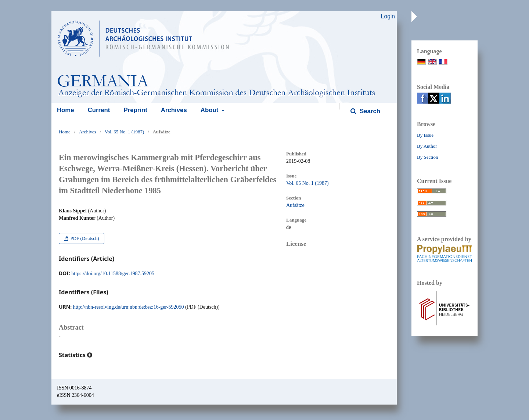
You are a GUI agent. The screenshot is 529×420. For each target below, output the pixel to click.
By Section (427, 157)
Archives (174, 110)
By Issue (425, 135)
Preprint (135, 110)
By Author (427, 146)
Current (99, 110)
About (210, 110)
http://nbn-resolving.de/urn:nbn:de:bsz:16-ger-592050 (129, 307)
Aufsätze (295, 205)
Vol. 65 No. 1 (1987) (124, 132)
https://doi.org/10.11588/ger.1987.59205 (113, 274)
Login (388, 16)
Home (66, 110)
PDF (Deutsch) (84, 238)
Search (369, 111)
